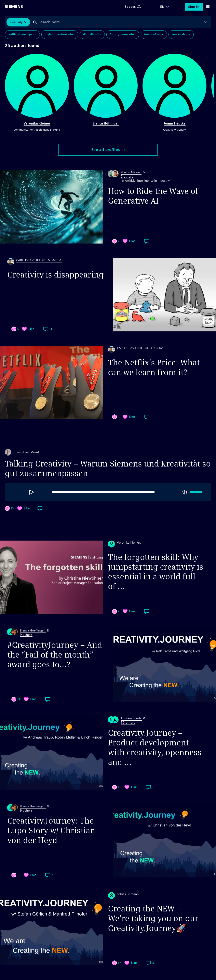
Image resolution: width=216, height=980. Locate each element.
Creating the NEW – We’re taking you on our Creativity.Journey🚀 (153, 918)
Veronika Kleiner (37, 123)
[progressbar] (109, 492)
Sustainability (181, 34)
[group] (119, 492)
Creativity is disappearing (56, 275)
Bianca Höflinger (106, 123)
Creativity (16, 22)
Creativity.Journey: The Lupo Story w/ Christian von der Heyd (51, 830)
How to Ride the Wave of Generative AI (153, 196)
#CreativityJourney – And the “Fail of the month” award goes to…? (55, 655)
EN (162, 7)
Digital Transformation (60, 34)
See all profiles (108, 150)
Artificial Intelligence (22, 34)
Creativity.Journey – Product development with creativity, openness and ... (155, 747)
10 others (128, 723)
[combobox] (120, 22)
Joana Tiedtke (175, 123)
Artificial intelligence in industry (147, 181)
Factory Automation (123, 34)
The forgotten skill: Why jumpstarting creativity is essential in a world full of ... (156, 572)
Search (35, 22)
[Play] (32, 492)
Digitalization (92, 34)
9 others (26, 635)
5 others (127, 177)
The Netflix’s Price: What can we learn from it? (154, 367)
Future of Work (154, 34)
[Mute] (184, 492)
